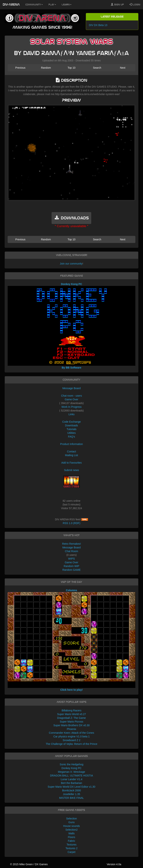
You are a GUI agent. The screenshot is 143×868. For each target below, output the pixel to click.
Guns (71, 822)
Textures (72, 845)
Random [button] (46, 68)
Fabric (72, 841)
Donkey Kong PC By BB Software (72, 326)
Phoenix (72, 729)
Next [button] (123, 68)
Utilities (71, 433)
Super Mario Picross (71, 722)
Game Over (71, 399)
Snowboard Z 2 (72, 740)
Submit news (71, 470)
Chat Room (72, 551)
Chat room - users (71, 396)
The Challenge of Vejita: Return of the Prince (71, 744)
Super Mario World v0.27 (72, 714)
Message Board (71, 388)
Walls (71, 833)
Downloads (71, 425)
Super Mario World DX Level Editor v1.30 (71, 787)
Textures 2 (72, 848)
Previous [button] (20, 68)
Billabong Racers (71, 710)
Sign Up (117, 4)
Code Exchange (71, 422)
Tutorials (71, 429)
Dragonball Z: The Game (71, 718)
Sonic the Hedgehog (72, 764)
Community (34, 5)
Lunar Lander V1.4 (71, 779)
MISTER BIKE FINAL (71, 798)
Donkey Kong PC (71, 768)
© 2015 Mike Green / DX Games (29, 864)
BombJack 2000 (71, 790)
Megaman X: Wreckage (71, 772)
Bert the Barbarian (71, 783)
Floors (72, 837)
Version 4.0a (114, 864)
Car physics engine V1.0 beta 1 (72, 736)
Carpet (71, 852)
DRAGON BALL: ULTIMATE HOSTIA (72, 776)
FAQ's (71, 437)
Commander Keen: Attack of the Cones (72, 733)
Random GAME (71, 570)
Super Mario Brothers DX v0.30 (72, 725)
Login (135, 4)
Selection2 (71, 830)
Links (72, 414)
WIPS (71, 559)
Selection (71, 819)
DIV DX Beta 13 (98, 25)
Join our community (71, 264)
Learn (67, 5)
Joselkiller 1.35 (72, 794)
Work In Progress (71, 407)
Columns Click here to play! (72, 640)
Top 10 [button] (71, 68)
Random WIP (71, 566)
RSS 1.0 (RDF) (71, 523)
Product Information (71, 444)
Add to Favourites (71, 463)
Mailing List (71, 455)
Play (52, 5)
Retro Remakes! (71, 544)
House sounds (71, 826)
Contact (71, 451)
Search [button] (97, 68)
